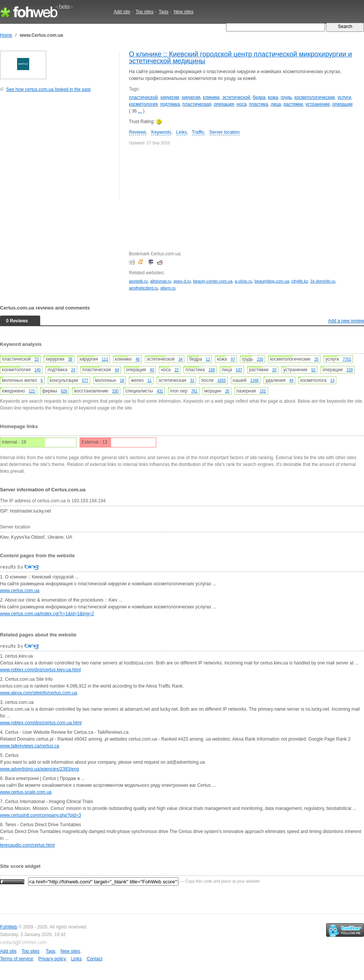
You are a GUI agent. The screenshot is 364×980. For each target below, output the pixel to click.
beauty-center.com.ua (213, 281)
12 (208, 359)
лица (276, 104)
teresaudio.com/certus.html (27, 845)
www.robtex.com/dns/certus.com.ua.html (41, 723)
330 (115, 391)
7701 (347, 359)
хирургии (170, 97)
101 (263, 391)
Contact (95, 959)
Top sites (144, 12)
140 (38, 370)
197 (239, 370)
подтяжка (170, 104)
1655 (221, 381)
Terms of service (16, 959)
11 (150, 381)
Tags (164, 12)
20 (274, 370)
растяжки (293, 104)
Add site (122, 12)
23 (37, 359)
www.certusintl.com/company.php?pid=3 (41, 815)
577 (85, 381)
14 (332, 381)
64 (117, 370)
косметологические (315, 97)
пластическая (197, 104)
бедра (259, 97)
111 (105, 359)
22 (177, 370)
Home (6, 35)
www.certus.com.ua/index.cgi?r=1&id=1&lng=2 (47, 614)
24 (73, 370)
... (140, 111)
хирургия (191, 97)
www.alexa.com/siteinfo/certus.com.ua (38, 693)
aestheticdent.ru (144, 288)
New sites (184, 12)
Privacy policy (52, 959)
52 (313, 370)
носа (242, 104)
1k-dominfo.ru (323, 281)
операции (342, 104)
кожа (273, 97)
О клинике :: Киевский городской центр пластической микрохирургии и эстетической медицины (240, 58)
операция (224, 104)
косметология (143, 104)
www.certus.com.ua (20, 591)
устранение (318, 104)
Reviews (137, 132)
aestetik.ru (138, 281)
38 (70, 359)
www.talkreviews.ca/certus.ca (30, 746)
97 (233, 359)
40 (152, 370)
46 (137, 359)
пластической (143, 97)
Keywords (161, 132)
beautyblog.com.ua (272, 281)
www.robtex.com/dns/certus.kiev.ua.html (40, 670)
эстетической (236, 97)
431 (160, 391)
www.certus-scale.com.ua (26, 792)
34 (180, 359)
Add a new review (346, 321)
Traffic (198, 132)
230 (260, 359)
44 (291, 381)
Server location (224, 132)
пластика (258, 104)
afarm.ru (168, 288)
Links (182, 132)
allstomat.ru (161, 281)
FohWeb (9, 927)
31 (192, 381)
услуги (344, 97)
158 (212, 370)
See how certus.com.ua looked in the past (48, 89)
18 (122, 381)
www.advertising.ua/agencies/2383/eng (39, 769)
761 (194, 391)
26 (227, 391)
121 (32, 391)
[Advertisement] (57, 149)
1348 (254, 381)
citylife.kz (300, 281)
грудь (286, 97)
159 (350, 370)
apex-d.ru (182, 281)
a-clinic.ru (243, 281)
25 (316, 359)
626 (64, 391)
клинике (211, 97)
